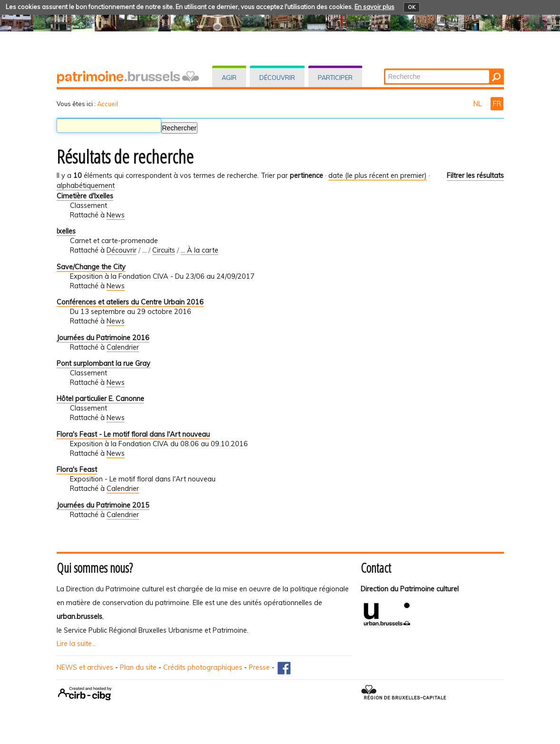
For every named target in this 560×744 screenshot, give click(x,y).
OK (412, 7)
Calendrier (123, 347)
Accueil (108, 104)
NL (478, 104)
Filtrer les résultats (475, 176)
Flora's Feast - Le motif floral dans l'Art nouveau (133, 434)
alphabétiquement (86, 186)
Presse (259, 667)
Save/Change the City (91, 267)
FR (497, 104)
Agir (229, 78)
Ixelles (66, 231)
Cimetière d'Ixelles (85, 196)
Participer (335, 78)
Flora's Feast (77, 470)
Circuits (164, 250)
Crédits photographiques (203, 667)
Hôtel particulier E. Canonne (100, 399)
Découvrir (277, 78)
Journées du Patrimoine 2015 (103, 505)
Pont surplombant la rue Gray (103, 363)
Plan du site (138, 667)
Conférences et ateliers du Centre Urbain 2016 (130, 302)
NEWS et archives (85, 667)
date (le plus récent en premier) (378, 176)
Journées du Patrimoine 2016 (103, 338)
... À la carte (200, 250)
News (116, 215)
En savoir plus (374, 7)
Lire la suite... (76, 644)
